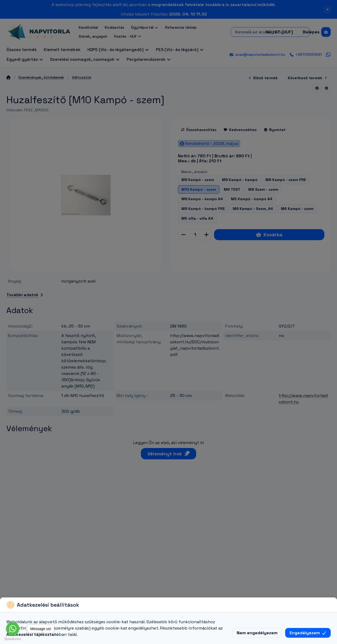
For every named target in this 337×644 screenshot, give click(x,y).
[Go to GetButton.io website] (13, 639)
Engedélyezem (308, 633)
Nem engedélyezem (257, 633)
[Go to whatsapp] (13, 629)
